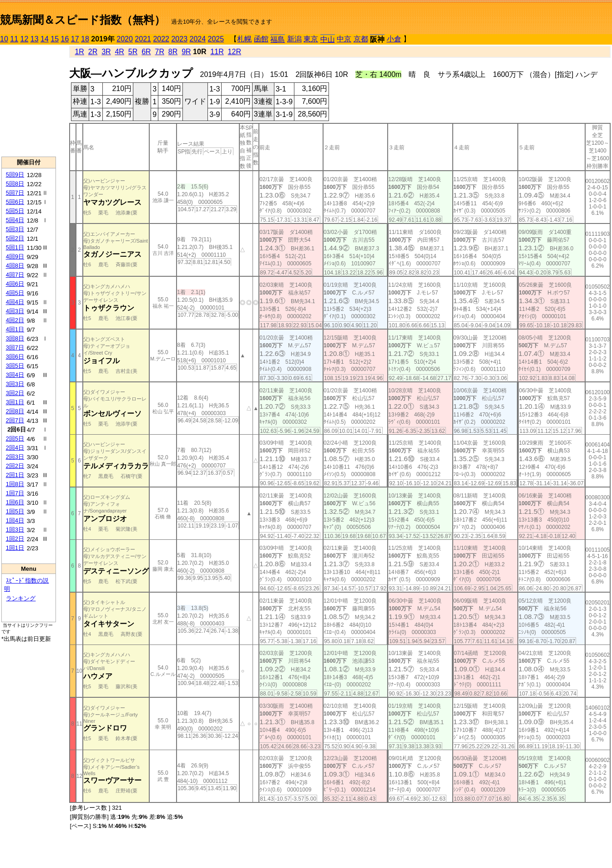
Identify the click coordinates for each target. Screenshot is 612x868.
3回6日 (15, 357)
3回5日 (15, 366)
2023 (179, 39)
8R (173, 52)
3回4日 (15, 375)
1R (79, 52)
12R (235, 52)
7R (160, 52)
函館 (261, 39)
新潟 (294, 39)
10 (4, 39)
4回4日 (15, 302)
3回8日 (15, 338)
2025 (216, 39)
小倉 (394, 39)
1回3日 (15, 530)
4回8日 (15, 266)
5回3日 (15, 229)
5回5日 (15, 211)
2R (93, 52)
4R (119, 52)
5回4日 (15, 220)
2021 (143, 39)
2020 (125, 39)
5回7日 (15, 193)
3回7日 (15, 348)
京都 (361, 39)
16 (65, 39)
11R (217, 52)
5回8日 (15, 184)
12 (25, 39)
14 (45, 39)
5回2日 (15, 238)
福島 (278, 39)
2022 (161, 39)
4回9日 (15, 256)
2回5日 (15, 439)
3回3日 (15, 384)
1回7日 (15, 493)
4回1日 (15, 329)
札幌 (244, 39)
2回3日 (15, 457)
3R (106, 52)
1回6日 (15, 502)
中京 (344, 39)
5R (133, 52)
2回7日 (15, 420)
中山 (328, 39)
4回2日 (15, 320)
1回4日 (15, 520)
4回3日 (15, 311)
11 (14, 39)
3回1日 (15, 402)
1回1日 (15, 548)
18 (85, 39)
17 (75, 39)
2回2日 (15, 466)
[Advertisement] (29, 101)
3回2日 (15, 393)
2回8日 (15, 411)
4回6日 (15, 284)
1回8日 (15, 484)
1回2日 (15, 539)
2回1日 (15, 475)
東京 (311, 39)
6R (146, 52)
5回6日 (15, 202)
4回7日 (15, 275)
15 (55, 39)
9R (186, 52)
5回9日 (15, 175)
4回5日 (15, 293)
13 (35, 39)
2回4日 (15, 448)
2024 (197, 39)
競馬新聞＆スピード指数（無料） (83, 20)
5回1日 (15, 247)
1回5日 (15, 511)
